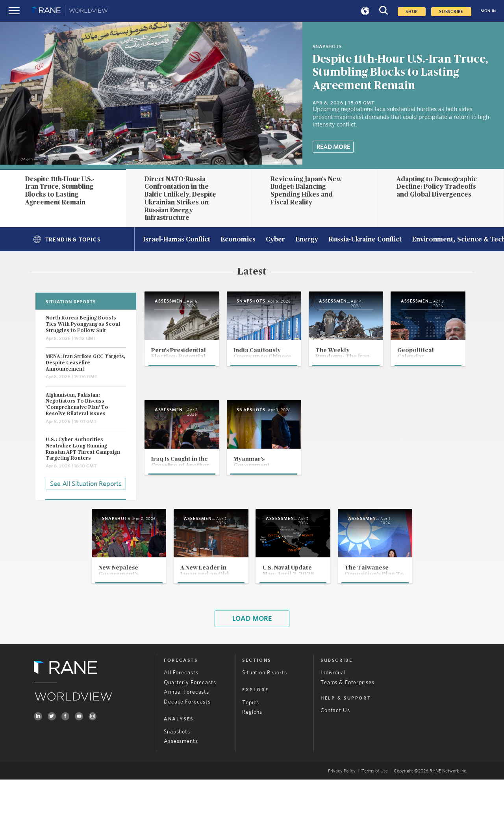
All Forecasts (181, 706)
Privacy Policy (342, 804)
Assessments (181, 775)
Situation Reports (265, 706)
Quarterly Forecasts (190, 716)
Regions (252, 746)
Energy (307, 240)
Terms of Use (375, 804)
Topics (251, 736)
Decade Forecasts (187, 735)
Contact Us (335, 744)
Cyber (275, 240)
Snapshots (177, 765)
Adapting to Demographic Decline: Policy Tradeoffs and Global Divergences (437, 187)
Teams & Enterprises (347, 716)
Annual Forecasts (186, 726)
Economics (238, 240)
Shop (412, 12)
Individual (333, 706)
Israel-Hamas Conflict (177, 240)
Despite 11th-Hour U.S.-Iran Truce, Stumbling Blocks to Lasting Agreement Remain (400, 72)
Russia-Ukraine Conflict (365, 240)
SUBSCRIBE (451, 12)
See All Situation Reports (86, 483)
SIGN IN (488, 11)
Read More (333, 147)
